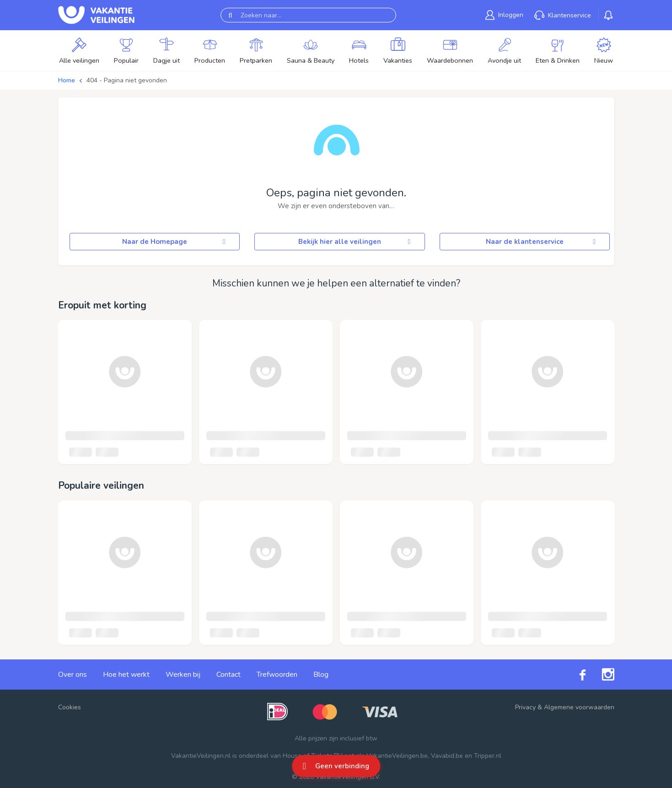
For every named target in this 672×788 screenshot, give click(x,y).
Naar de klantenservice (542, 242)
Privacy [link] (525, 707)
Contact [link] (228, 675)
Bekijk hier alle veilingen (356, 242)
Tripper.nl (488, 756)
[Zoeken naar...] (308, 15)
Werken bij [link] (183, 675)
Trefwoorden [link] (277, 675)
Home (67, 80)
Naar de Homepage (175, 242)
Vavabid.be (447, 756)
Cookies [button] (70, 707)
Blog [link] (321, 675)
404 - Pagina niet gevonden (127, 80)
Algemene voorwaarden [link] (579, 707)
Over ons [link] (73, 675)
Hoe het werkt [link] (126, 675)
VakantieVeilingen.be (397, 756)
